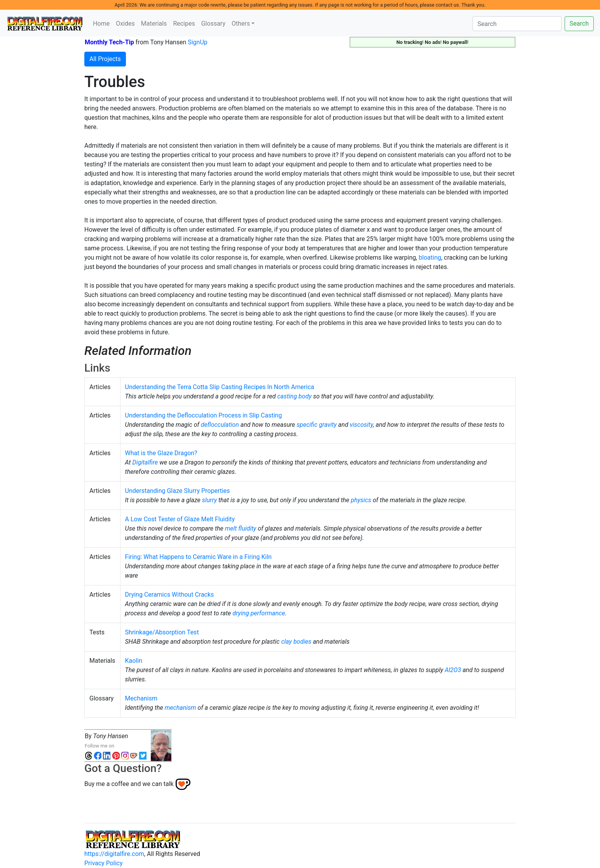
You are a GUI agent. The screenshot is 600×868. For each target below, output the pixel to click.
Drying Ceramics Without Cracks (170, 595)
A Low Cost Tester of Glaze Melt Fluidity (180, 519)
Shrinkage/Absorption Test (162, 632)
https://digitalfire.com (114, 854)
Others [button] (241, 24)
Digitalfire (145, 462)
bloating (430, 258)
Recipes (184, 24)
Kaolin (134, 661)
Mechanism (141, 698)
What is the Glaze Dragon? (161, 453)
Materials (154, 24)
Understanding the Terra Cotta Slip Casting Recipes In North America (220, 387)
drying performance (259, 613)
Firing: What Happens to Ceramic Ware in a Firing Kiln (199, 557)
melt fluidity (241, 528)
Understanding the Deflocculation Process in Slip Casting (204, 415)
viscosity (361, 425)
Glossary (213, 24)
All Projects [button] (105, 59)
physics (361, 500)
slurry (209, 500)
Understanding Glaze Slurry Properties (178, 491)
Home (101, 24)
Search (579, 24)
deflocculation (220, 425)
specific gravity (317, 425)
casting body (294, 396)
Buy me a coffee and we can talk (129, 784)
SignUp (198, 42)
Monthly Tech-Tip (109, 42)
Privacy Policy (104, 863)
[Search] (517, 24)
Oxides (125, 24)
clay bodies (296, 642)
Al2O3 (453, 670)
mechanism (181, 708)
